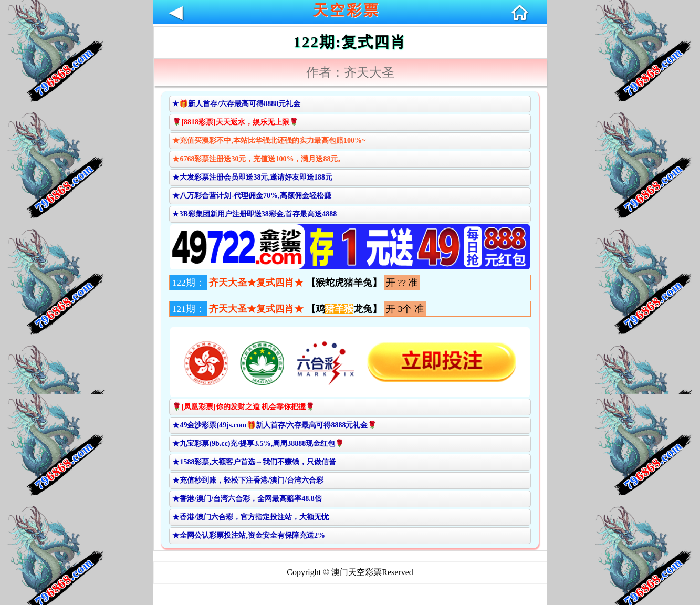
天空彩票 (347, 10)
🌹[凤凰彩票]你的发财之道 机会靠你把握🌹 (243, 407)
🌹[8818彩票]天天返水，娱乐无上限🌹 (235, 122)
